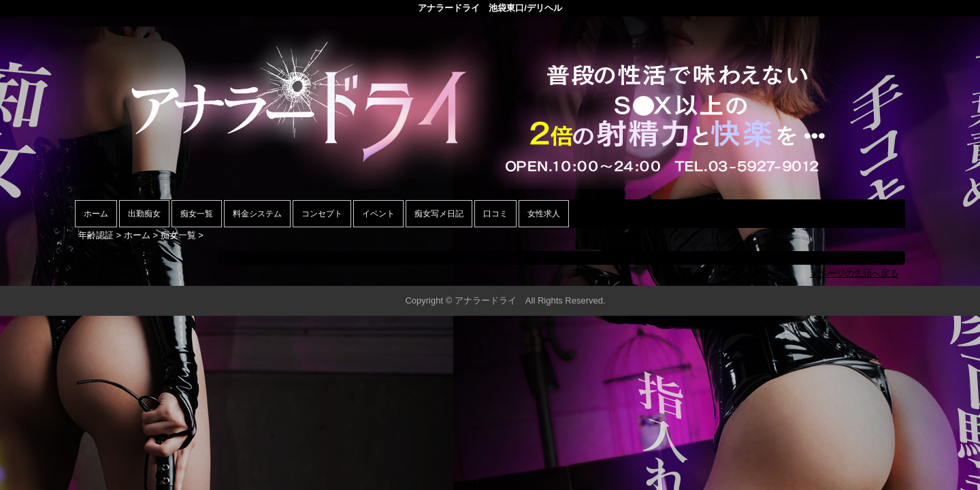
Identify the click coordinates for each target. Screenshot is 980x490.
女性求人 (544, 214)
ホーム (96, 214)
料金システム (257, 214)
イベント (378, 214)
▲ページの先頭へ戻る (854, 273)
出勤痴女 (144, 214)
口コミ (495, 214)
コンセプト (322, 214)
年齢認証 (96, 235)
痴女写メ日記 (439, 214)
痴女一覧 (197, 214)
